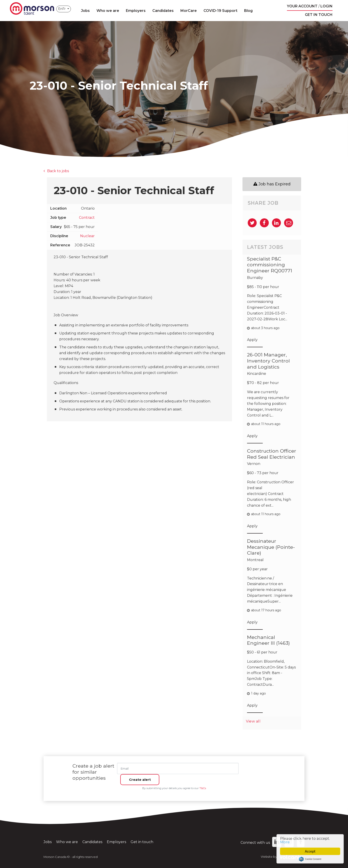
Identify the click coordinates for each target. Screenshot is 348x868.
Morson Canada (32, 9)
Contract (87, 218)
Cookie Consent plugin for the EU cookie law (311, 859)
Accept (311, 851)
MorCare (189, 11)
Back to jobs (58, 171)
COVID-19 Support (221, 11)
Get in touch (319, 15)
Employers (136, 11)
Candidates (164, 11)
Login (326, 6)
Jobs (86, 11)
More (286, 842)
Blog (249, 11)
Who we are (108, 11)
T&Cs (203, 785)
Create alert (260, 768)
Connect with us (261, 839)
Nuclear (87, 236)
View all (254, 721)
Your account (302, 6)
